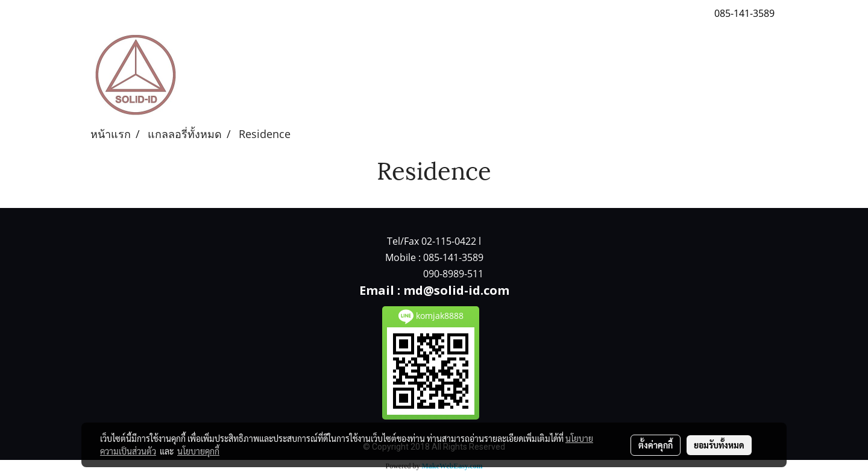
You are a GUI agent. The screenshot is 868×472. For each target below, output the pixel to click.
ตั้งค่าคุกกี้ (656, 445)
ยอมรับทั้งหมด (719, 445)
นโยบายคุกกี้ (198, 451)
